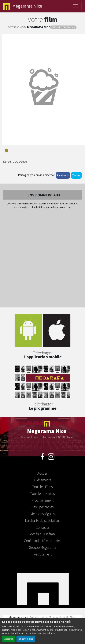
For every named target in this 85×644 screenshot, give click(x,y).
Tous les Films (42, 487)
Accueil (42, 473)
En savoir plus (26, 639)
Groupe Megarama (42, 547)
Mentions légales (42, 514)
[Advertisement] (42, 258)
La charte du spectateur (42, 520)
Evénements (42, 480)
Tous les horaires (42, 493)
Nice (23, 6)
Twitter (76, 175)
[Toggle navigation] (76, 6)
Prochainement (42, 500)
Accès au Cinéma (42, 534)
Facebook (63, 175)
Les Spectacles (42, 507)
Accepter (9, 639)
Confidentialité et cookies (42, 541)
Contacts (42, 527)
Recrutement (42, 554)
